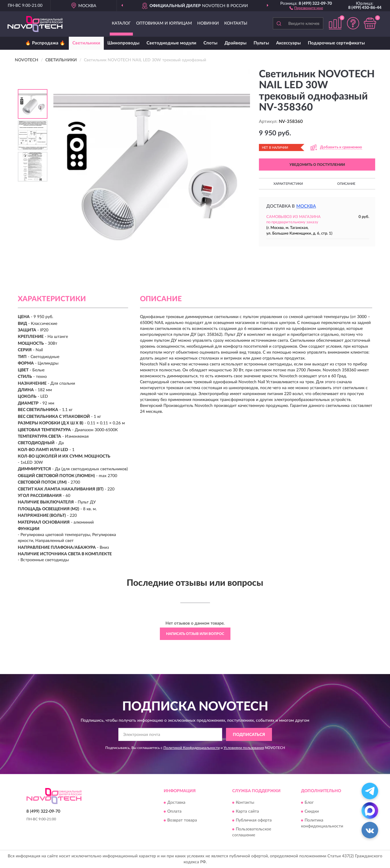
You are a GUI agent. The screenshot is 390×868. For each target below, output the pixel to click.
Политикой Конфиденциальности (192, 748)
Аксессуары (288, 43)
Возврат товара (182, 820)
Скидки (312, 811)
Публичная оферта (254, 820)
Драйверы (235, 43)
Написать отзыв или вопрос (195, 634)
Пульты (261, 43)
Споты (210, 43)
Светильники (86, 43)
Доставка (176, 803)
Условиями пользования (244, 748)
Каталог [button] (121, 23)
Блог (309, 803)
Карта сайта (247, 811)
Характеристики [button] (288, 184)
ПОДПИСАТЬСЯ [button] (249, 735)
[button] (306, 8)
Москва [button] (306, 206)
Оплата (174, 811)
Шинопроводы (123, 43)
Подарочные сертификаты (336, 43)
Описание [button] (346, 184)
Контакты (236, 23)
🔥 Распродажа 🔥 (45, 43)
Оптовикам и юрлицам (164, 23)
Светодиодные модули (171, 43)
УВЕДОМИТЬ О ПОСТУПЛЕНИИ (317, 165)
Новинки (208, 23)
